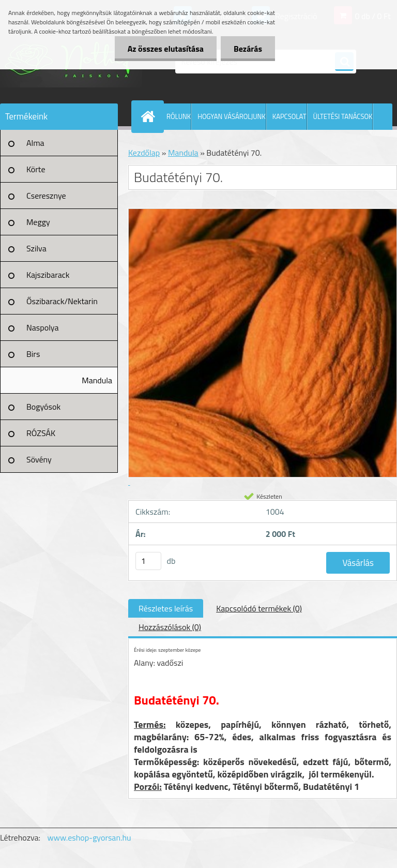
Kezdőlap (144, 153)
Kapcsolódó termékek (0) (259, 608)
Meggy (38, 222)
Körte (36, 169)
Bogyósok (43, 407)
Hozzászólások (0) (170, 627)
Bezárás (248, 49)
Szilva (36, 248)
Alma (35, 143)
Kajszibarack (48, 275)
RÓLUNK (179, 116)
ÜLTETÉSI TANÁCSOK (343, 116)
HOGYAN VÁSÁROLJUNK (232, 116)
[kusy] (148, 561)
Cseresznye (46, 196)
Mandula (97, 380)
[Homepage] (150, 116)
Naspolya (42, 327)
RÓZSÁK (41, 433)
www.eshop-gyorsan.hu (89, 837)
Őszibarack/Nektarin (62, 301)
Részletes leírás (166, 608)
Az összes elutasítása (166, 49)
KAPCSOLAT (289, 116)
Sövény (39, 459)
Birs (33, 354)
